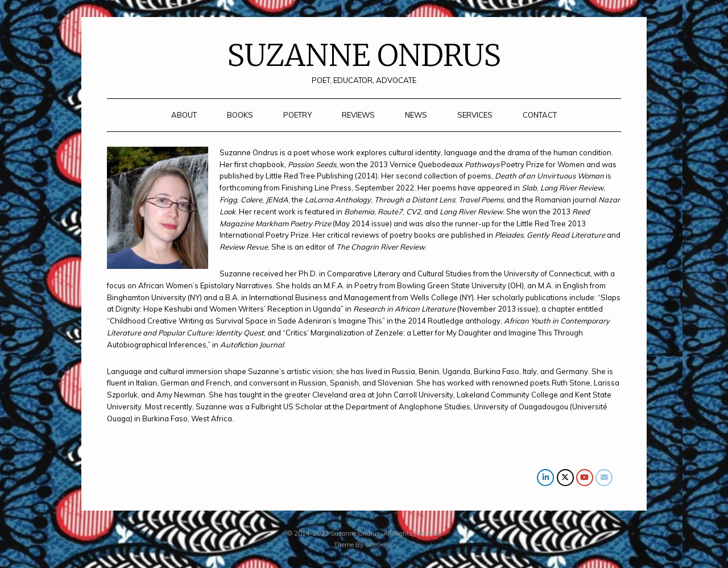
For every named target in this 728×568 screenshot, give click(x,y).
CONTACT (540, 115)
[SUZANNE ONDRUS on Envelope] (604, 478)
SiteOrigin (380, 545)
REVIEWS (358, 115)
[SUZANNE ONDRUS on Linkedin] (545, 478)
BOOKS (240, 115)
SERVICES (475, 115)
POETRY (297, 115)
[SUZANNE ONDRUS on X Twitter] (565, 478)
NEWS (416, 115)
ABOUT (184, 115)
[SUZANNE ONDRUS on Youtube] (585, 478)
